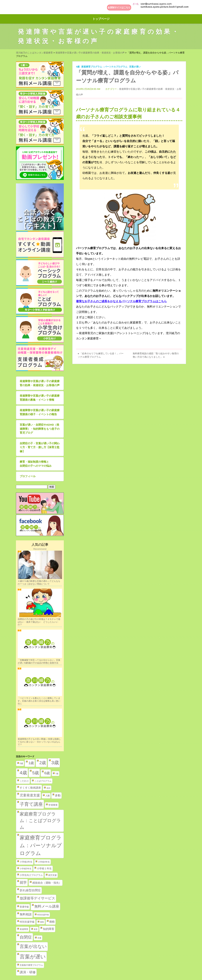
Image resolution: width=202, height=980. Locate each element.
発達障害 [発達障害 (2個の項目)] (24, 929)
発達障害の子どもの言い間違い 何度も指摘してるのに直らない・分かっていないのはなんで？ (39, 742)
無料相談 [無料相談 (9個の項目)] (26, 914)
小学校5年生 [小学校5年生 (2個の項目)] (26, 869)
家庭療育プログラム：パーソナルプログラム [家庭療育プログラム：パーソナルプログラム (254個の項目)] (41, 845)
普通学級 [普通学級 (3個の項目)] (24, 907)
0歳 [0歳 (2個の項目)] (21, 763)
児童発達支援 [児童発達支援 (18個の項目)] (30, 795)
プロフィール (28, 476)
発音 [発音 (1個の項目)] (36, 929)
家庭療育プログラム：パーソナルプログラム (104, 67)
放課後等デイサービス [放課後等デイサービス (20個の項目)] (37, 898)
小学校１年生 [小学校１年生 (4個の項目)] (44, 868)
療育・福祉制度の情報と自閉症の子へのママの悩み (36, 464)
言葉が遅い (135, 67)
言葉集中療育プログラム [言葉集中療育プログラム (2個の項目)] (31, 965)
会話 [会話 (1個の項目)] (48, 788)
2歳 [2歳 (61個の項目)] (43, 763)
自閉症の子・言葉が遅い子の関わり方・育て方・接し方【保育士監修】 (40, 447)
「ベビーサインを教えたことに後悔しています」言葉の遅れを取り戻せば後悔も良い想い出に (39, 701)
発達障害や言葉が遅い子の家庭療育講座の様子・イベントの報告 (40, 412)
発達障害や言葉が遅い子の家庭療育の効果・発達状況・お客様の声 (40, 383)
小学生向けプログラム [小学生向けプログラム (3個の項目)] (31, 875)
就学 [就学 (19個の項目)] (23, 882)
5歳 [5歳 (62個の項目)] (36, 773)
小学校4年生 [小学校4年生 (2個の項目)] (44, 862)
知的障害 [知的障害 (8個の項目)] (49, 929)
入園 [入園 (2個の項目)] (47, 796)
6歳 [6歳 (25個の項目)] (47, 773)
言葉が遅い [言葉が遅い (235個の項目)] (33, 957)
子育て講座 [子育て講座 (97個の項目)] (31, 804)
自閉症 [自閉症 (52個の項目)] (26, 937)
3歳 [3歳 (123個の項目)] (55, 763)
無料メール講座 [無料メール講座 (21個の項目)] (47, 906)
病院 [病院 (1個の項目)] (42, 922)
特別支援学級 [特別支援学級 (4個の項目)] (27, 922)
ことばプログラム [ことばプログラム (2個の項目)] (43, 781)
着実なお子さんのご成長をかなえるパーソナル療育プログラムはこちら (121, 301)
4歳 (78, 67)
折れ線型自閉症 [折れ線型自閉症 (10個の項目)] (30, 890)
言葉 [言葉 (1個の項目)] (39, 938)
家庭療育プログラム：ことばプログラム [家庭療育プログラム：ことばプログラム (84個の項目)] (40, 821)
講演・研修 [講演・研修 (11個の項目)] (28, 972)
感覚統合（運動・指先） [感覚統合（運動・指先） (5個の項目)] (47, 883)
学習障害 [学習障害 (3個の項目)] (53, 805)
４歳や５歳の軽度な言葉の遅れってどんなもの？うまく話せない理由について (39, 583)
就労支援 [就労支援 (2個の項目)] (52, 875)
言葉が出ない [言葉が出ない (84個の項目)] (33, 946)
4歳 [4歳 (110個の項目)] (23, 773)
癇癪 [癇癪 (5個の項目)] (52, 922)
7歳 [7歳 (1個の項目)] (57, 774)
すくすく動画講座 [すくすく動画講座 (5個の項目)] (30, 788)
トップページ (101, 19)
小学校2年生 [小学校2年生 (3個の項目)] (26, 862)
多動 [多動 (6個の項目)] (58, 795)
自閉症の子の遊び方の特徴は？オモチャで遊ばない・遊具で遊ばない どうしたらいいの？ (39, 622)
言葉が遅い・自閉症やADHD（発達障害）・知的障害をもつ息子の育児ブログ (40, 429)
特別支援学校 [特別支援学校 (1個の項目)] (43, 915)
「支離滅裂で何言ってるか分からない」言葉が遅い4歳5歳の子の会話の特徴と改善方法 (39, 661)
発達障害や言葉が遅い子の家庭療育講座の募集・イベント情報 (40, 398)
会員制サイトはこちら (119, 8)
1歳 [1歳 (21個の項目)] (31, 763)
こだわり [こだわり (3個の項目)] (24, 781)
